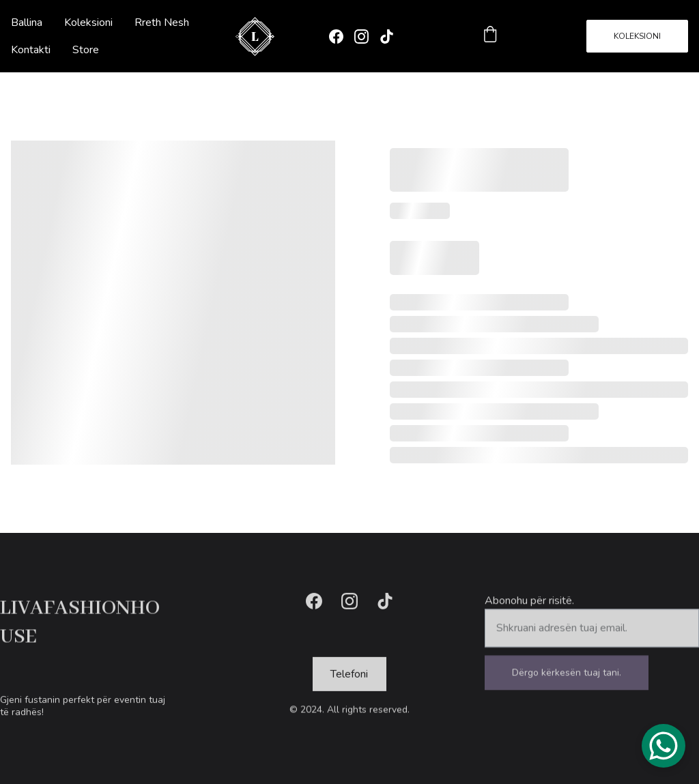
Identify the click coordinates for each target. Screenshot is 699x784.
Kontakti (31, 50)
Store (86, 50)
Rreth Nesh (162, 23)
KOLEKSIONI (637, 36)
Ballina (27, 23)
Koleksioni (88, 23)
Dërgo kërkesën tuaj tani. (567, 679)
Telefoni (349, 676)
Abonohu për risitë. (529, 607)
